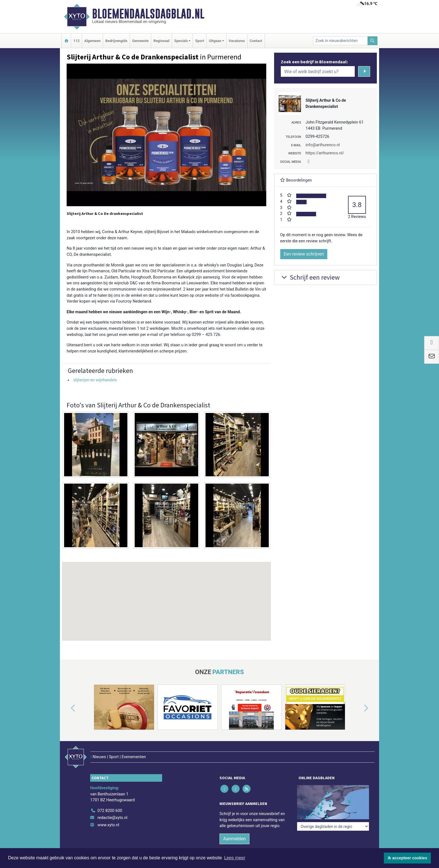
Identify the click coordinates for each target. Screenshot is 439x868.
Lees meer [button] (235, 858)
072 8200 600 (110, 811)
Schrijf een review (310, 277)
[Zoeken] (373, 41)
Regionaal (161, 41)
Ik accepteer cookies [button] (408, 858)
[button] (167, 596)
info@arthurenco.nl (323, 145)
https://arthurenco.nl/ (325, 153)
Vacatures (237, 41)
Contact (256, 41)
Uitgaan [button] (215, 41)
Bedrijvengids (116, 41)
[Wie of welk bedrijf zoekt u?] (318, 71)
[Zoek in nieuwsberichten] (340, 41)
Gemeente (140, 41)
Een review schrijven (304, 254)
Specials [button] (181, 41)
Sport (200, 41)
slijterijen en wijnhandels (95, 380)
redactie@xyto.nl (112, 818)
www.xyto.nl (108, 825)
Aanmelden (234, 839)
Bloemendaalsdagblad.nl (148, 14)
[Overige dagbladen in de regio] (333, 826)
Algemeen (92, 41)
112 (76, 41)
